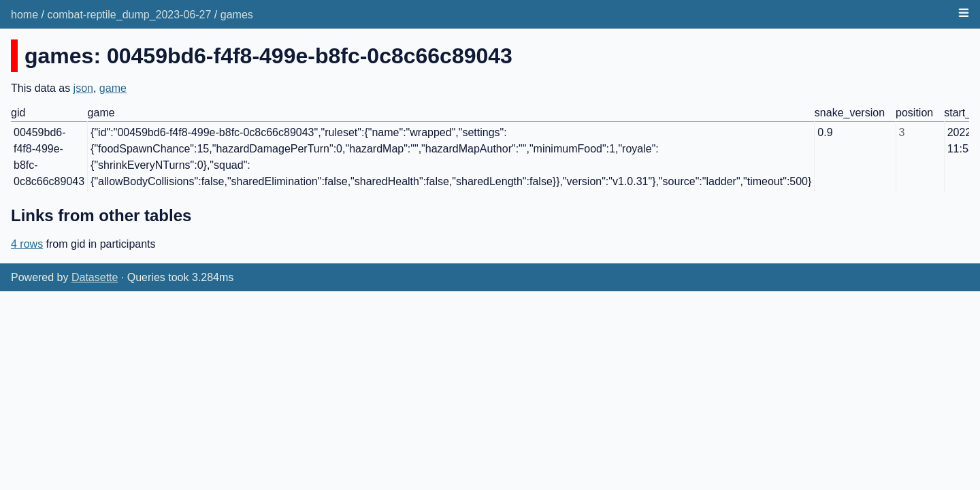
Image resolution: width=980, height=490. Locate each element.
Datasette (95, 277)
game (113, 88)
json (83, 88)
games (237, 15)
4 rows (27, 244)
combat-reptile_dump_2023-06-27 (129, 15)
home (24, 15)
